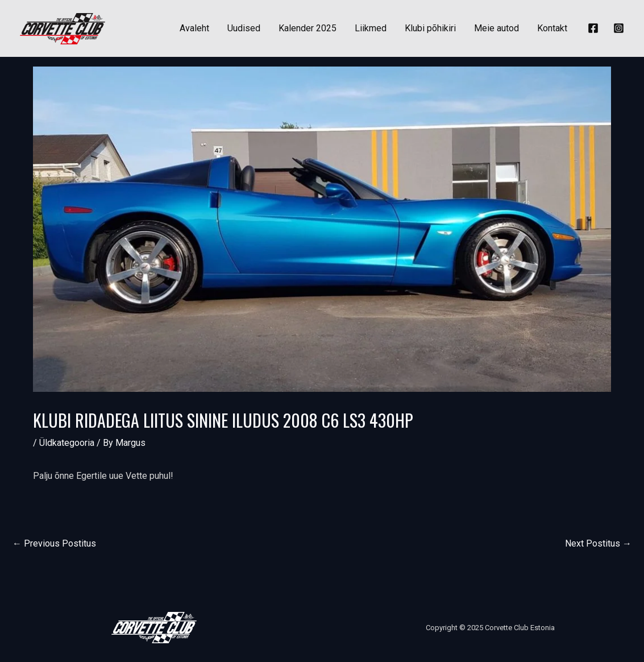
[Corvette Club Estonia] (63, 28)
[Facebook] (593, 28)
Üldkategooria (67, 443)
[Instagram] (619, 28)
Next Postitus (598, 543)
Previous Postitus (54, 543)
